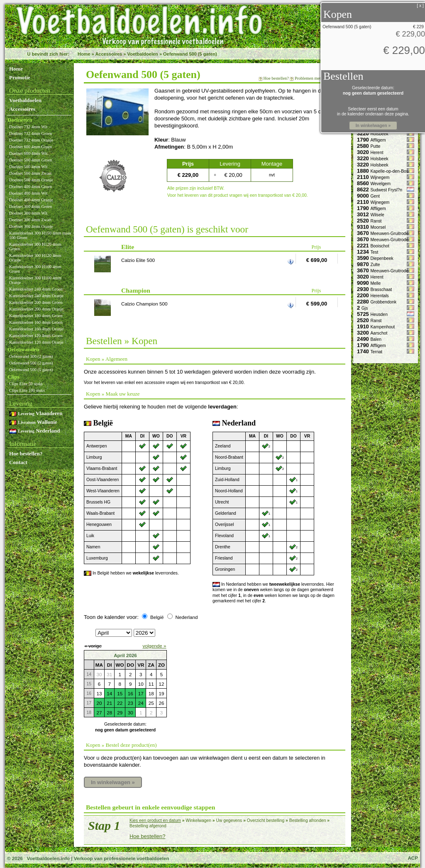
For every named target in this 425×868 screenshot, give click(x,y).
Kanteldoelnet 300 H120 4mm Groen (35, 247)
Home (84, 54)
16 (131, 693)
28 (109, 713)
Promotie (20, 77)
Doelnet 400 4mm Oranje (31, 200)
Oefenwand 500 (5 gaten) (190, 54)
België (157, 617)
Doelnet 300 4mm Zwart (30, 220)
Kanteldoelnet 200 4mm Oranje (36, 309)
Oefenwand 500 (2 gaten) (31, 363)
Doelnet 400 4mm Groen (31, 187)
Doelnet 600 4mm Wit (28, 153)
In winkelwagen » (113, 782)
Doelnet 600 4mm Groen (31, 147)
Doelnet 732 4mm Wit (28, 127)
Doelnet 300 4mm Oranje (31, 226)
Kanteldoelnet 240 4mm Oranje (36, 296)
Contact (18, 462)
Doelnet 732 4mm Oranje (31, 140)
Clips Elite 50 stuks (26, 384)
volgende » (154, 646)
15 (120, 693)
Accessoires (109, 54)
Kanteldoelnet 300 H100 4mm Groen (35, 269)
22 (120, 703)
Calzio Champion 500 (144, 304)
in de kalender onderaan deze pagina (372, 114)
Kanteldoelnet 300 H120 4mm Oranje (35, 258)
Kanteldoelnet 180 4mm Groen (36, 316)
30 (131, 713)
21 (109, 703)
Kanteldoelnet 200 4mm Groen (36, 302)
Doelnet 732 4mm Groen (31, 133)
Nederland (34, 431)
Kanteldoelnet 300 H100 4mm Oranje (35, 280)
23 (131, 703)
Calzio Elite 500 (138, 260)
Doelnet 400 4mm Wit (28, 193)
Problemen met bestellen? (317, 78)
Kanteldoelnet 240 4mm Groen (36, 289)
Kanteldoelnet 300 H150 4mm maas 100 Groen (40, 235)
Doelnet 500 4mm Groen (31, 160)
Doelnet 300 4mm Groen (31, 207)
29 (120, 713)
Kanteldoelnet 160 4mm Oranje (36, 329)
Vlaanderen (36, 413)
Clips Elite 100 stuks (27, 390)
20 (99, 703)
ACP (413, 858)
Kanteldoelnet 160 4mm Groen (36, 322)
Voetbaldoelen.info (48, 858)
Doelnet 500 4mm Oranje (31, 180)
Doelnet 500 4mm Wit (28, 167)
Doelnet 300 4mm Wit (28, 213)
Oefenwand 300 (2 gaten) (31, 356)
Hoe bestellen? (26, 454)
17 (141, 693)
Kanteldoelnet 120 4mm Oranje (36, 342)
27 (99, 713)
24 (141, 703)
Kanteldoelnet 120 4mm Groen (36, 336)
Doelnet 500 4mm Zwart (30, 173)
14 (109, 693)
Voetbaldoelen (142, 54)
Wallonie (33, 422)
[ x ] (420, 6)
